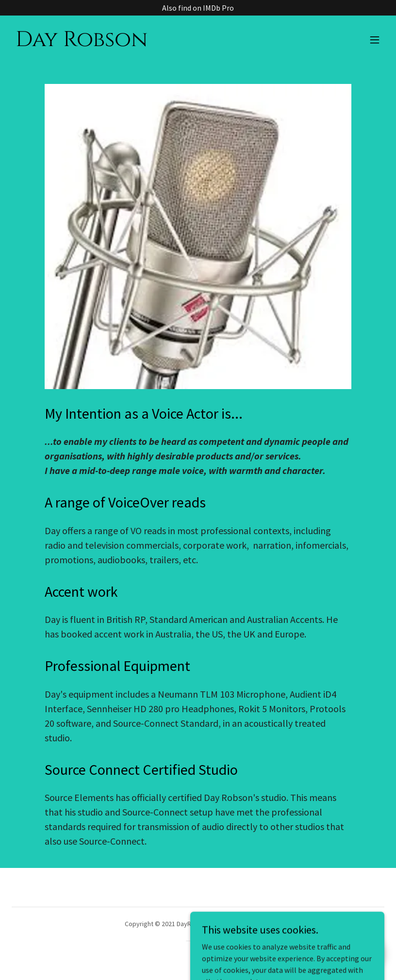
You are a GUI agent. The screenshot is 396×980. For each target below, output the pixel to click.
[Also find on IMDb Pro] (198, 8)
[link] (82, 43)
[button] (375, 40)
